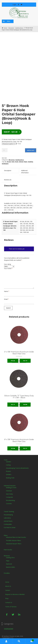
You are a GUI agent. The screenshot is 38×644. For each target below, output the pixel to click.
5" (6, 162)
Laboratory (7, 518)
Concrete (9, 504)
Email (6, 299)
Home (5, 28)
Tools (6, 460)
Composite (9, 497)
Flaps (8, 561)
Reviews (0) (8, 180)
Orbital (21, 162)
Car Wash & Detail (10, 527)
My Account (6, 641)
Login (14, 5)
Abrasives (11, 28)
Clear (19, 144)
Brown (9, 162)
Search (19, 641)
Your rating (7, 264)
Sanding (30, 162)
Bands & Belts (10, 567)
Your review (8, 268)
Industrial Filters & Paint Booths (16, 537)
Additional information (25, 172)
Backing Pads (10, 478)
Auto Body (9, 494)
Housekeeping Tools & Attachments (17, 468)
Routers (9, 471)
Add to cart (31, 150)
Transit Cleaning (9, 511)
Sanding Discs (19, 28)
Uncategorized (9, 629)
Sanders (9, 462)
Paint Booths (8, 550)
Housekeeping (8, 515)
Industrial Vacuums (10, 486)
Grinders (9, 474)
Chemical (9, 491)
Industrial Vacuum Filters (14, 544)
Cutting (8, 465)
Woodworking (10, 500)
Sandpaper (5, 164)
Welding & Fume (11, 488)
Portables (7, 573)
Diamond (9, 564)
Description (8, 170)
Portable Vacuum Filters (13, 540)
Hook (17, 162)
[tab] (10, 171)
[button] (7, 615)
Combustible (8, 524)
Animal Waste (8, 521)
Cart (30, 640)
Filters (6, 535)
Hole (13, 162)
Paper (26, 162)
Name (7, 291)
